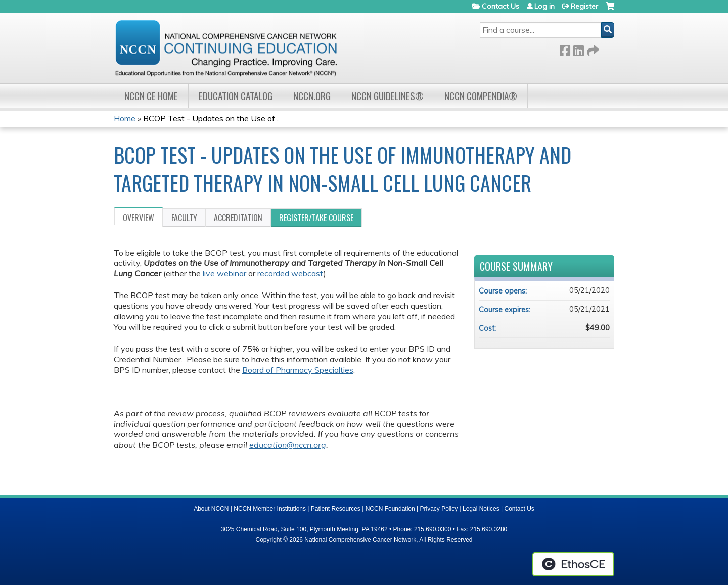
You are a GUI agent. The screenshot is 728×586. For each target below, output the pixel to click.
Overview (139, 218)
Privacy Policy (439, 509)
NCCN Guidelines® (388, 96)
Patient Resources (336, 509)
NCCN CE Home (151, 96)
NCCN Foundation (390, 509)
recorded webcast (290, 273)
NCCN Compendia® (481, 96)
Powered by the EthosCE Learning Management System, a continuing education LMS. (573, 564)
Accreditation (238, 218)
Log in (544, 6)
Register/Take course (316, 218)
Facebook (565, 49)
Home (125, 118)
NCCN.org (312, 96)
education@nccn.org (288, 445)
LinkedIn (578, 49)
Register (584, 6)
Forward (592, 49)
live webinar (224, 273)
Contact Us (500, 6)
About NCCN (211, 509)
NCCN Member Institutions (270, 509)
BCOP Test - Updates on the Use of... (211, 118)
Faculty (184, 218)
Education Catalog (236, 96)
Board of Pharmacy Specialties (298, 370)
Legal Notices (481, 509)
